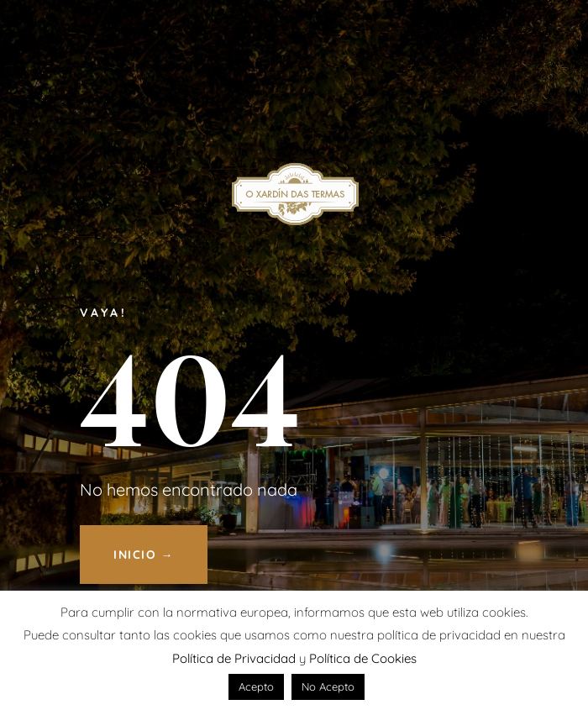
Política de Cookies (363, 658)
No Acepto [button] (328, 686)
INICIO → (144, 555)
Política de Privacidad (234, 658)
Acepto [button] (256, 686)
